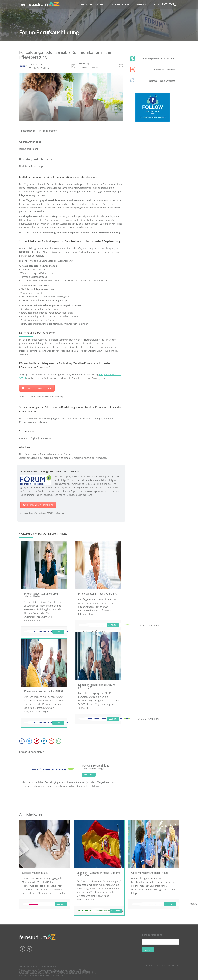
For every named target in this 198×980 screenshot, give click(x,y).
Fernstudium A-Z (48, 967)
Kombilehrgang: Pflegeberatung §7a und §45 (97, 686)
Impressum (160, 965)
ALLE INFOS (58, 632)
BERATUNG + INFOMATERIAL (37, 388)
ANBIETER (141, 4)
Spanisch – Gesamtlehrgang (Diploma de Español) (99, 874)
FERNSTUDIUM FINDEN (93, 4)
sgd (122, 910)
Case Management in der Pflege (150, 873)
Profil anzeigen (89, 775)
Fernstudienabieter (49, 131)
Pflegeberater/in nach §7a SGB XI (98, 593)
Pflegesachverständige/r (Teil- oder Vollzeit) (41, 595)
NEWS (156, 4)
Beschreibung (28, 131)
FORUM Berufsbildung (148, 625)
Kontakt (149, 965)
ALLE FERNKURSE (120, 4)
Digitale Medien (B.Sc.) (35, 873)
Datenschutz (173, 965)
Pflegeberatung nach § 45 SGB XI (43, 691)
